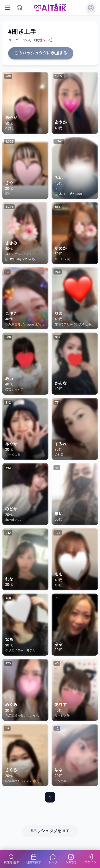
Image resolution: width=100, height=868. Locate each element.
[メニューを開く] (8, 8)
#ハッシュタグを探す (50, 831)
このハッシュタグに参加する (41, 53)
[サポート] (20, 8)
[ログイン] (91, 8)
